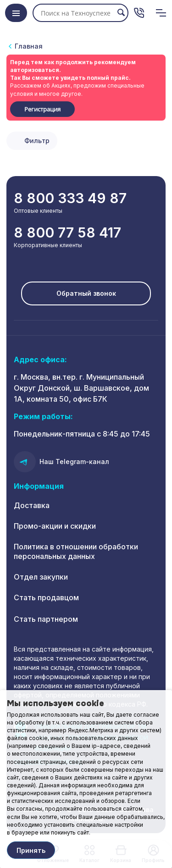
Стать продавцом (46, 597)
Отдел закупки (41, 577)
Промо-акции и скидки (55, 526)
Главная (29, 46)
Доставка (32, 505)
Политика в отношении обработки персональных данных (76, 551)
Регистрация (42, 109)
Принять (31, 850)
